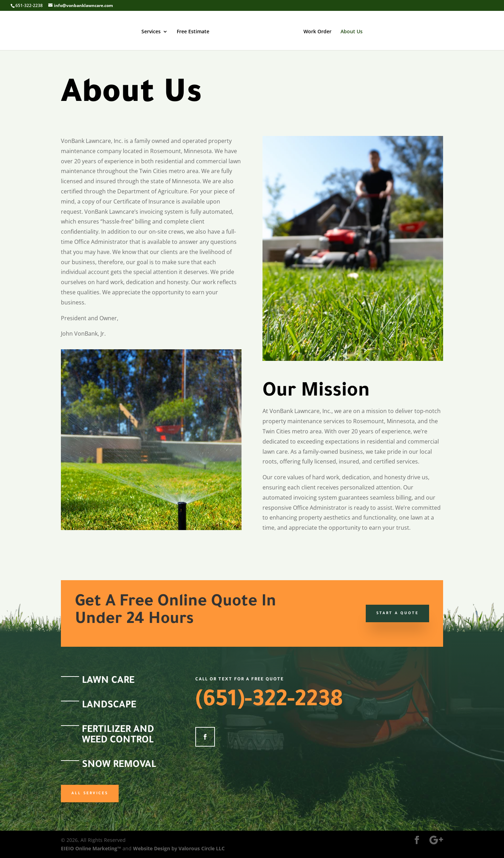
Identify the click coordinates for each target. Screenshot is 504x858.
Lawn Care (108, 681)
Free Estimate (193, 32)
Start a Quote (397, 613)
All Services (90, 794)
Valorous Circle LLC (202, 848)
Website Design (152, 848)
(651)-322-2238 (269, 702)
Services (151, 32)
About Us (352, 32)
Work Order (317, 32)
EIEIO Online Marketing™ (92, 848)
